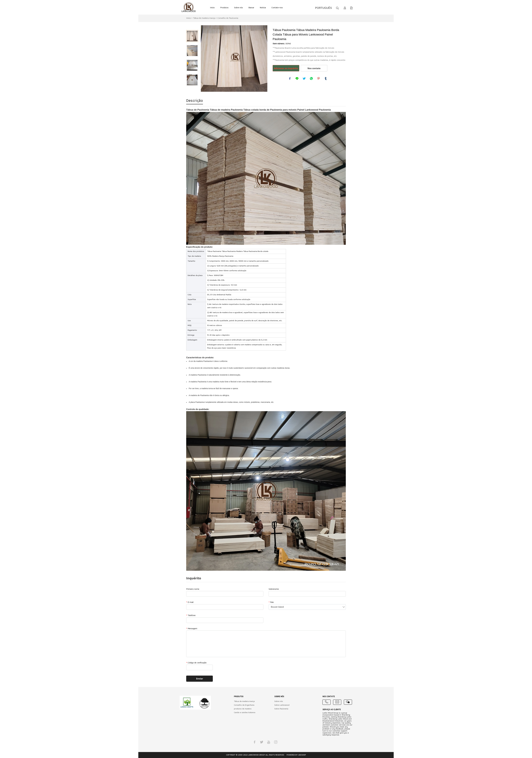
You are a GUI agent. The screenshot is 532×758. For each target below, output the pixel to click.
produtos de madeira (243, 709)
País (271, 602)
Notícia (263, 8)
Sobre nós (238, 8)
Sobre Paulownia (281, 709)
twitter (304, 79)
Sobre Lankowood (282, 705)
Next (192, 90)
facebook (290, 79)
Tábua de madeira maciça (204, 18)
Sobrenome (274, 589)
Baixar (251, 8)
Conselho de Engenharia (244, 705)
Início (212, 8)
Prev (192, 26)
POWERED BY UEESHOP (296, 755)
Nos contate (314, 68)
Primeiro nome (193, 589)
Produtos (224, 8)
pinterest (319, 79)
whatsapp (311, 79)
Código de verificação (196, 663)
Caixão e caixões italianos (245, 713)
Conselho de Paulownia (228, 18)
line (297, 79)
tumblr (326, 79)
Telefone (191, 615)
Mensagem (192, 629)
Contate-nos (277, 8)
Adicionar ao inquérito (286, 68)
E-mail (190, 602)
